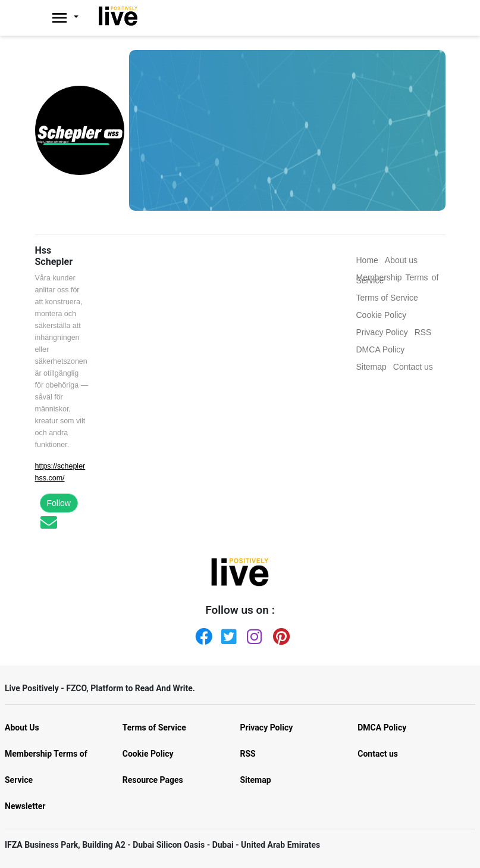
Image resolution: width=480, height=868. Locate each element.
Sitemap (256, 780)
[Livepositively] (72, 18)
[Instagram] (253, 634)
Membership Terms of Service (46, 767)
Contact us (378, 754)
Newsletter (25, 806)
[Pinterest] (279, 634)
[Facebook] (201, 634)
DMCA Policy (382, 728)
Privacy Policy (267, 728)
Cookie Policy (148, 754)
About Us (22, 728)
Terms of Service (154, 728)
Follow (59, 503)
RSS (248, 754)
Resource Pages (153, 780)
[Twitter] (227, 634)
